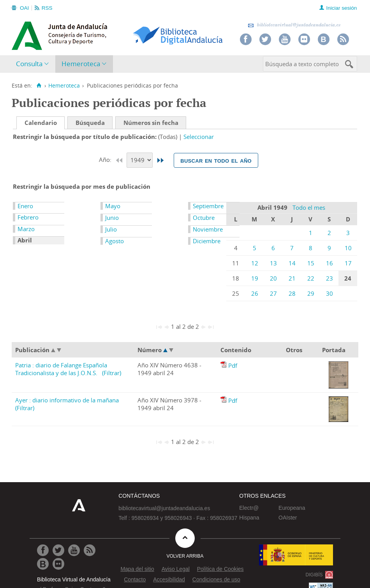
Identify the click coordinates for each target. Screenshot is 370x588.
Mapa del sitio (137, 569)
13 (273, 263)
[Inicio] (39, 86)
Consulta (29, 64)
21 (292, 278)
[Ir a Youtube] (74, 550)
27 (273, 293)
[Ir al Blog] (43, 564)
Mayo (113, 206)
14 (292, 263)
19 (255, 278)
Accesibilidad (169, 579)
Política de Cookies (220, 569)
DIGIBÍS (314, 575)
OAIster (288, 518)
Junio (112, 218)
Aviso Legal (176, 569)
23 (329, 278)
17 (348, 263)
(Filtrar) (112, 373)
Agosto (115, 241)
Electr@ (249, 508)
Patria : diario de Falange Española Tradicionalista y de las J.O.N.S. (61, 369)
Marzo (26, 229)
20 (273, 278)
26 (255, 293)
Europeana (292, 508)
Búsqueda (90, 123)
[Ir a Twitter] (58, 550)
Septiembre (208, 206)
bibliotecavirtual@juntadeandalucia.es (294, 25)
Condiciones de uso (216, 579)
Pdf (233, 365)
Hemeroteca (81, 64)
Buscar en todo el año (216, 160)
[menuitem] (34, 64)
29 (311, 293)
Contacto (135, 579)
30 (329, 293)
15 (311, 263)
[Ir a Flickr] (58, 564)
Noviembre (208, 229)
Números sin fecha (151, 123)
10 (348, 248)
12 (255, 263)
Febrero (28, 217)
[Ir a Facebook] (43, 550)
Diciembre (207, 241)
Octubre (204, 218)
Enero (25, 206)
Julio (111, 229)
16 (329, 263)
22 (311, 278)
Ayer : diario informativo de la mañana (67, 400)
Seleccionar (199, 137)
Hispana (249, 518)
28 (292, 293)
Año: (106, 160)
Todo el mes (309, 207)
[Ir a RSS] (90, 550)
